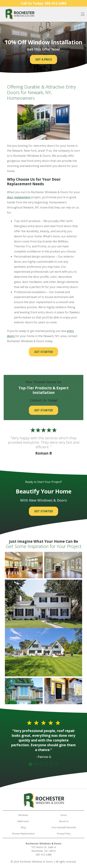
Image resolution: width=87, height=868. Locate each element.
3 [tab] (41, 764)
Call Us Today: (44, 3)
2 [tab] (36, 764)
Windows (23, 815)
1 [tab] (30, 764)
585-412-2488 (44, 855)
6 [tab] (57, 764)
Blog (23, 827)
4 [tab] (46, 764)
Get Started (44, 352)
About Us (64, 821)
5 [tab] (51, 764)
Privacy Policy (64, 834)
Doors (64, 815)
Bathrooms (23, 821)
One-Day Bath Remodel (64, 827)
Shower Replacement (23, 834)
